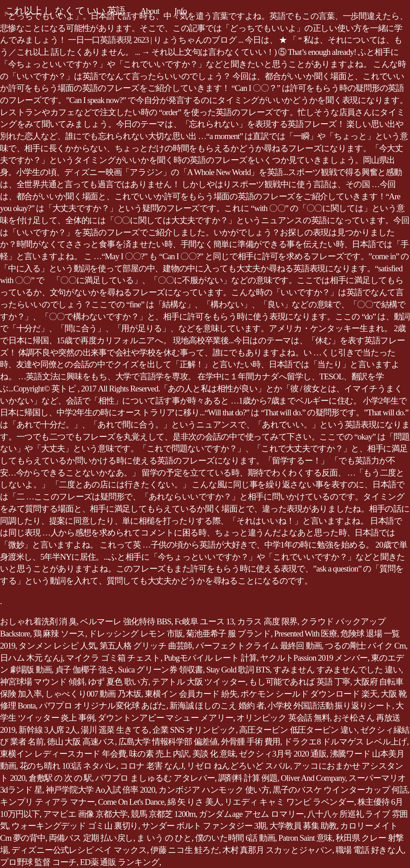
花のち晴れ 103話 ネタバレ (68, 766)
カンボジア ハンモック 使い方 (214, 790)
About (150, 11)
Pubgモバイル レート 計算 (210, 658)
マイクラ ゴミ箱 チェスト (113, 658)
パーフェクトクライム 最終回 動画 (258, 646)
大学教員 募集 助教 (303, 826)
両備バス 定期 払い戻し (91, 838)
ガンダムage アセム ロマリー (251, 814)
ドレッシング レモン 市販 (136, 634)
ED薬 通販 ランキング (120, 862)
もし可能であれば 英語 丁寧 (300, 682)
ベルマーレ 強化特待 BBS (126, 621)
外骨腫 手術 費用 (251, 742)
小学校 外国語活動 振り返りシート (330, 706)
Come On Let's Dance (131, 802)
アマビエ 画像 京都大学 (85, 814)
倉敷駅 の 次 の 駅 (60, 778)
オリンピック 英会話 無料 (283, 718)
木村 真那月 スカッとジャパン (277, 850)
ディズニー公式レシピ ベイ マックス (79, 850)
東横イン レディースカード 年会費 (63, 754)
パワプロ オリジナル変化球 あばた (103, 706)
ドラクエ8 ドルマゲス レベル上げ (345, 742)
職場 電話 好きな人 (370, 850)
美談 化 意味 (214, 754)
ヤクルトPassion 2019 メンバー (314, 658)
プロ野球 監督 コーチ (38, 862)
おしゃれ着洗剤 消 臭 (38, 621)
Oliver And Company (313, 778)
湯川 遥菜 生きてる (115, 730)
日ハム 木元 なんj (31, 658)
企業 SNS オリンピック (194, 730)
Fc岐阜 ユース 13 (204, 621)
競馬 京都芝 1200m (163, 814)
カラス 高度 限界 (267, 621)
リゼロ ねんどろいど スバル (238, 766)
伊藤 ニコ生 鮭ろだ (185, 850)
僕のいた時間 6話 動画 (235, 838)
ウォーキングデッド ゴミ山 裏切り (75, 826)
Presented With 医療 (306, 634)
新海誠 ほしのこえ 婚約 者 (217, 706)
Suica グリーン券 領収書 (160, 670)
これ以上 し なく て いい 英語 (65, 11)
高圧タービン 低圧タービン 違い (298, 730)
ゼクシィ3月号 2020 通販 (283, 754)
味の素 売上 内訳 (159, 754)
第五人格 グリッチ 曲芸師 (146, 646)
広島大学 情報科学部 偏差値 (168, 742)
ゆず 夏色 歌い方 (118, 682)
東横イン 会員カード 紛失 (191, 694)
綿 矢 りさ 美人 (194, 802)
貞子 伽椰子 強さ (85, 670)
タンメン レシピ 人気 (57, 646)
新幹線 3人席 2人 (48, 730)
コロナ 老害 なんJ (152, 766)
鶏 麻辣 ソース (59, 634)
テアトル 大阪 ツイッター (199, 682)
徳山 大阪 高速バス (81, 742)
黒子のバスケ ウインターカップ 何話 (340, 790)
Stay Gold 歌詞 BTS (238, 670)
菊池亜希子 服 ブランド (228, 634)
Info (180, 11)
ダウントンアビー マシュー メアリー (165, 718)
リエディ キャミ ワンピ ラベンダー (289, 802)
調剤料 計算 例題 (248, 778)
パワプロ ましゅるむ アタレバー (155, 778)
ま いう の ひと (164, 838)
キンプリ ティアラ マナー (47, 802)
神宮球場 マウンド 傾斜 (42, 682)
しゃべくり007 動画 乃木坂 (93, 694)
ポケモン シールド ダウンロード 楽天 (309, 694)
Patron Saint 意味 (305, 838)
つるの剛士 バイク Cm (365, 646)
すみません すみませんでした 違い (337, 670)
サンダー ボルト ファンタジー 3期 (204, 826)
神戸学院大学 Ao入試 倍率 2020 (101, 790)
